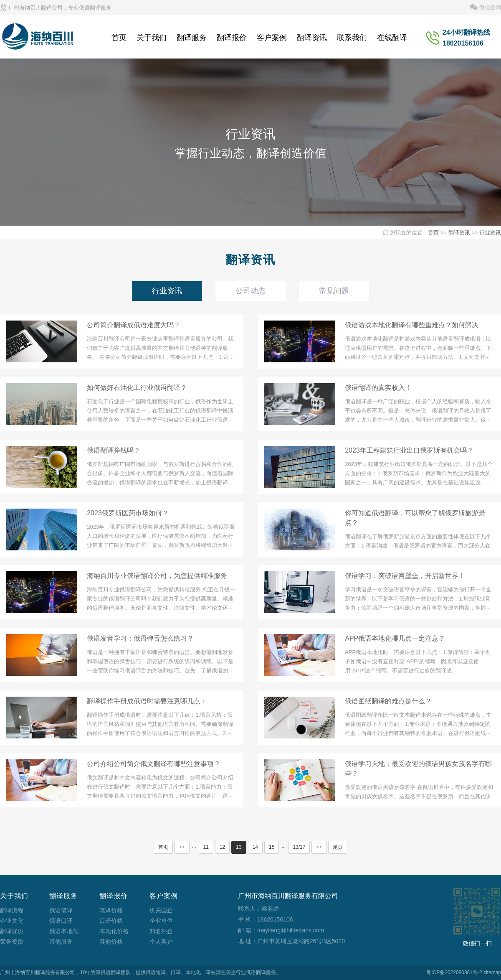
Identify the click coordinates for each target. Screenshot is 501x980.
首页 (119, 38)
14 (255, 847)
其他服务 (61, 942)
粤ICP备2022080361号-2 (454, 972)
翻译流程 (12, 910)
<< (182, 847)
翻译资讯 (312, 38)
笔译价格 (111, 910)
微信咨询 (486, 7)
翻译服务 (192, 38)
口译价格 (111, 921)
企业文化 (12, 921)
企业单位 (161, 921)
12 (222, 847)
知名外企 (161, 931)
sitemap (492, 972)
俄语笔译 (61, 910)
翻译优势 (12, 931)
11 (206, 847)
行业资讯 (490, 233)
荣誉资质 (12, 942)
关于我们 (152, 38)
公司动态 (250, 291)
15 (272, 847)
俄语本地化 (64, 931)
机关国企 (161, 910)
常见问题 (334, 291)
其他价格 (111, 942)
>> (319, 847)
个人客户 (161, 942)
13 (239, 847)
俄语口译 (61, 921)
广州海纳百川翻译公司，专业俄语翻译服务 (56, 8)
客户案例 (272, 38)
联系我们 (352, 38)
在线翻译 (392, 38)
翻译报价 (232, 38)
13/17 (299, 847)
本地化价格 (114, 931)
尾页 (338, 847)
